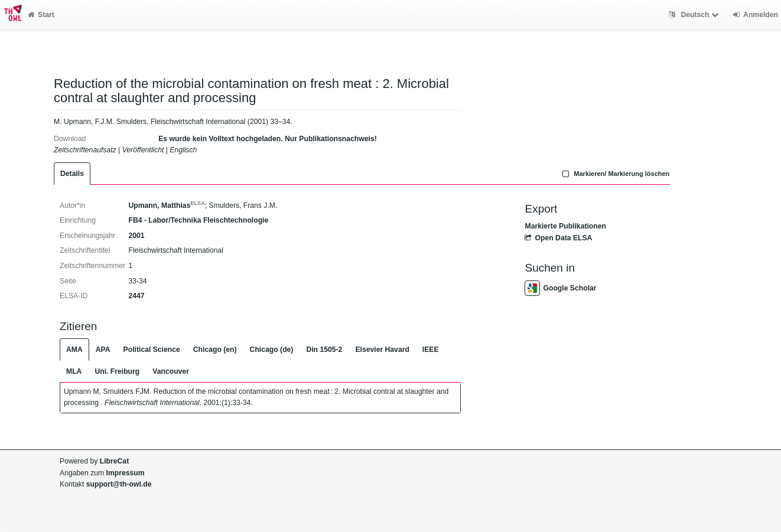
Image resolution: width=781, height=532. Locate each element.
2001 (136, 236)
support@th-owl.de (119, 484)
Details (72, 174)
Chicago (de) (272, 350)
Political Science (152, 350)
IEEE (431, 350)
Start (41, 15)
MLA (74, 371)
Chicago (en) (215, 350)
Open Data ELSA (558, 238)
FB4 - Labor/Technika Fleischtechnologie (198, 220)
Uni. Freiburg (117, 371)
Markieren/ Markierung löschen (615, 174)
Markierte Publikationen (565, 226)
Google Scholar (560, 288)
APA (103, 350)
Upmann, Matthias (166, 205)
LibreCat (114, 461)
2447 (136, 296)
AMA (74, 350)
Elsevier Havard (382, 350)
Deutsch (695, 15)
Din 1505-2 (324, 350)
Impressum (126, 473)
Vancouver (171, 371)
